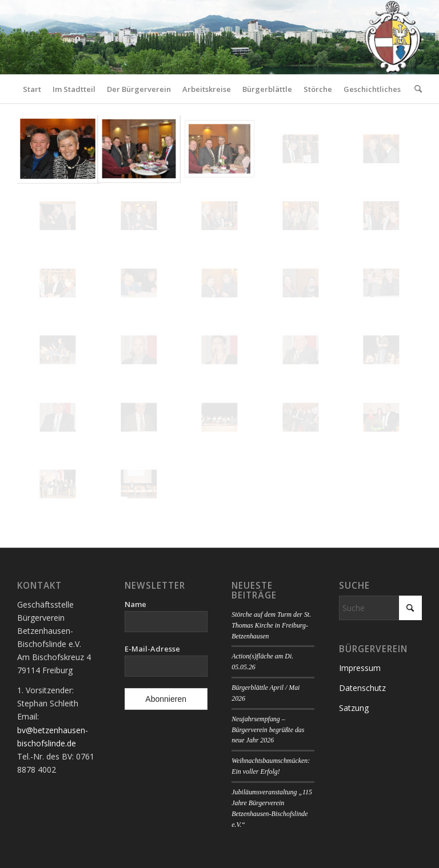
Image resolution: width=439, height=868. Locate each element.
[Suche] (415, 89)
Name (135, 604)
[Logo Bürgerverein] (393, 37)
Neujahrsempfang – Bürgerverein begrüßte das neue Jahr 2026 (268, 730)
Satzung (354, 708)
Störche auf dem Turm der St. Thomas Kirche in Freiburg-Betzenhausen (271, 625)
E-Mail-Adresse (152, 649)
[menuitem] (32, 89)
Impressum (360, 668)
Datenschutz (362, 688)
